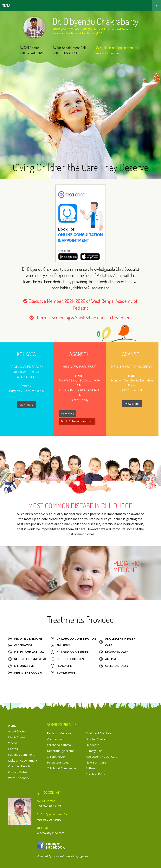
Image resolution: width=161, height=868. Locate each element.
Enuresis (63, 645)
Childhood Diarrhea (73, 652)
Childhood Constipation (76, 638)
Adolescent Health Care (120, 642)
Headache (64, 666)
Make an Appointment (23, 760)
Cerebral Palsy (117, 666)
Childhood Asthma (29, 652)
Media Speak (17, 737)
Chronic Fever (25, 666)
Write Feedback (19, 778)
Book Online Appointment (77, 421)
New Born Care (117, 652)
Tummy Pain (66, 672)
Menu (81, 5)
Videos (13, 743)
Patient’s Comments (22, 755)
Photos (13, 749)
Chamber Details (19, 766)
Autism (111, 659)
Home (12, 725)
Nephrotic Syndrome (30, 659)
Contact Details (18, 772)
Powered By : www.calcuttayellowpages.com (64, 856)
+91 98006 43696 (66, 53)
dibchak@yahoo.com (51, 833)
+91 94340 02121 (32, 53)
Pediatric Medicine (28, 638)
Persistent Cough (28, 672)
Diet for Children (70, 659)
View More (26, 404)
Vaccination (24, 645)
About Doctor (17, 731)
